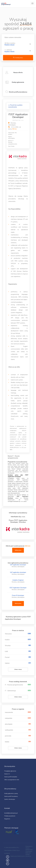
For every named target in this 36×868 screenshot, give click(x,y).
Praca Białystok (11, 473)
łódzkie (7, 742)
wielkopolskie (9, 730)
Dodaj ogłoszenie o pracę (11, 793)
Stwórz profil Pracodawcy (11, 796)
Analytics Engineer (18, 580)
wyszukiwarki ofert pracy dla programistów (18, 492)
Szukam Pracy (29, 850)
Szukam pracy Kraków (18, 465)
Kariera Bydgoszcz (24, 472)
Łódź (6, 651)
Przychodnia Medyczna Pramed (29, 853)
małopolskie (9, 718)
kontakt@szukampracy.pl (11, 813)
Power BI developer (18, 595)
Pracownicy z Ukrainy (29, 847)
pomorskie (8, 736)
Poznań (7, 657)
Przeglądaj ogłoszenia (10, 771)
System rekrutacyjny (10, 799)
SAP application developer (18, 565)
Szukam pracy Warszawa (14, 464)
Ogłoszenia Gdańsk (19, 468)
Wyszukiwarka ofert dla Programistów (18, 470)
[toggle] (32, 3)
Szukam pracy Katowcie (13, 472)
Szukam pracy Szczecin (19, 466)
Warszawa (8, 634)
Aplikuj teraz (18, 550)
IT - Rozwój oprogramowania (14, 685)
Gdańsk (7, 663)
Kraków (7, 640)
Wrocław (8, 646)
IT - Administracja (10, 691)
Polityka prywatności (10, 816)
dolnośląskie (9, 724)
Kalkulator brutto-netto (22, 469)
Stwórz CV (7, 774)
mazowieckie (9, 712)
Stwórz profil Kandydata (11, 777)
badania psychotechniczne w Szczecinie (21, 856)
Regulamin (7, 819)
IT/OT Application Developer (18, 588)
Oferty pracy (18, 603)
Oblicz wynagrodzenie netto (12, 780)
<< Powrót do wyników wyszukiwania (15, 106)
